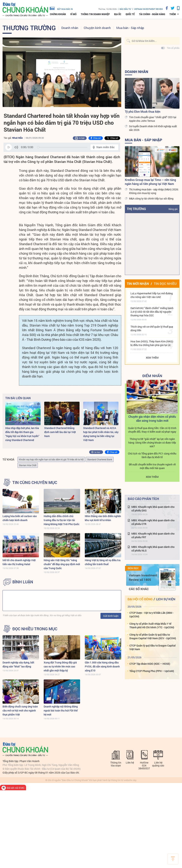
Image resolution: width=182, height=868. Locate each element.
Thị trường (136, 209)
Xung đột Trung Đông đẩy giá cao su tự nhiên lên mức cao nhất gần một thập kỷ (60, 666)
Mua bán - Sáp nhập (130, 28)
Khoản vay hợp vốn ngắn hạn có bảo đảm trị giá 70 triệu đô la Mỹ (51, 459)
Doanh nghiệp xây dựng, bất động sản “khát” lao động (18, 664)
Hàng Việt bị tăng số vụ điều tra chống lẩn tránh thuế (103, 562)
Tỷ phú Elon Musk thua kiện (143, 111)
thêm (173, 14)
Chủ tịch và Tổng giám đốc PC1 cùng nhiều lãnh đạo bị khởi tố (152, 455)
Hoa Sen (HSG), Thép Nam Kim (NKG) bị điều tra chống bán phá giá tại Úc (152, 343)
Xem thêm (152, 358)
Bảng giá (173, 209)
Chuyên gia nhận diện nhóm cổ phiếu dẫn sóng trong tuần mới (152, 419)
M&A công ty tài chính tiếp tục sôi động (151, 198)
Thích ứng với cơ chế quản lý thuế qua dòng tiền (152, 328)
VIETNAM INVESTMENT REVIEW (148, 9)
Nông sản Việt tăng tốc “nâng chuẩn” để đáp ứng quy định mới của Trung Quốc (62, 564)
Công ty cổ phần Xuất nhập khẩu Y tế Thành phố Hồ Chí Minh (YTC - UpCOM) (152, 625)
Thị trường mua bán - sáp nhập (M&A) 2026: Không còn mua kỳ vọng (154, 191)
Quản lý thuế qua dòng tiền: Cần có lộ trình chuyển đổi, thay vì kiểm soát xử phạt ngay (152, 430)
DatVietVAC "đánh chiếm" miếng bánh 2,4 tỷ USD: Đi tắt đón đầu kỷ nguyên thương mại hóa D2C (152, 312)
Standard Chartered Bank (100, 459)
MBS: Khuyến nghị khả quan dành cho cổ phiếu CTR (153, 522)
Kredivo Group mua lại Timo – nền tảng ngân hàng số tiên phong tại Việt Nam (150, 182)
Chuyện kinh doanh (97, 28)
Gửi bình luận (111, 616)
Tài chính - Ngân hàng (152, 14)
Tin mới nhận (138, 284)
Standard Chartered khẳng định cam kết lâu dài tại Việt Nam (60, 432)
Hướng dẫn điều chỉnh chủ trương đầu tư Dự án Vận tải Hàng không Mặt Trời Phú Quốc (62, 520)
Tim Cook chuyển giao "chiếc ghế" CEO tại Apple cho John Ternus (153, 119)
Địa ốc (118, 14)
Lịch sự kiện (166, 599)
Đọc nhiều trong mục (35, 629)
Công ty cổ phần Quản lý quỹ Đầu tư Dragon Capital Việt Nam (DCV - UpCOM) (153, 636)
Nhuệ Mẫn (17, 138)
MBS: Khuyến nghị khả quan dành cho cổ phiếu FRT (153, 535)
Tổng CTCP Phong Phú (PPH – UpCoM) (152, 671)
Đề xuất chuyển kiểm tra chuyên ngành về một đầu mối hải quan (152, 466)
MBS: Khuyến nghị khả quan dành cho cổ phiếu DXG (153, 509)
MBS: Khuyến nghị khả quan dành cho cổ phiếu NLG (153, 549)
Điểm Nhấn (152, 376)
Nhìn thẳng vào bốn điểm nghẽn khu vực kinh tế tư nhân (103, 518)
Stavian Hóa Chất (28, 465)
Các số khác (139, 589)
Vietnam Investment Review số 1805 (143, 577)
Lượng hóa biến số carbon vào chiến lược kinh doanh (20, 518)
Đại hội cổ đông (140, 599)
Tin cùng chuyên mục (35, 483)
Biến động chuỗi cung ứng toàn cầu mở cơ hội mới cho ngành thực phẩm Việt (20, 710)
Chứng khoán (58, 14)
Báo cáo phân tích (143, 499)
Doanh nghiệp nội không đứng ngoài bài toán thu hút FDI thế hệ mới (61, 710)
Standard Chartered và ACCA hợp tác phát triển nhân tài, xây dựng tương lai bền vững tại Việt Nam (101, 434)
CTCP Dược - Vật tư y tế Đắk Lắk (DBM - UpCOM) (152, 615)
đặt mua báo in (61, 8)
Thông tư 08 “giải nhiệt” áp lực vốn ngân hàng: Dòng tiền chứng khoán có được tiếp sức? (152, 443)
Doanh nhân (70, 28)
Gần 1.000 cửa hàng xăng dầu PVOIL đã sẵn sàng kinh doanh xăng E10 (102, 666)
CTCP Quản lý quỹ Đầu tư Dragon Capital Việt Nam (153, 647)
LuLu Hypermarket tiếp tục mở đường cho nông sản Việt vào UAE (152, 295)
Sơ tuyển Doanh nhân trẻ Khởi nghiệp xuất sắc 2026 (153, 128)
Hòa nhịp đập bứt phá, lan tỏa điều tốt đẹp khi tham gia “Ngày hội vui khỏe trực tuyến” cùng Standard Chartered (22, 434)
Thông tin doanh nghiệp (95, 14)
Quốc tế (130, 14)
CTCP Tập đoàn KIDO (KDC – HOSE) (150, 664)
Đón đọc (133, 568)
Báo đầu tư (125, 9)
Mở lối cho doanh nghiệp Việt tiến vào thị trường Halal (19, 562)
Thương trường (29, 28)
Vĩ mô (73, 14)
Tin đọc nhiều (165, 284)
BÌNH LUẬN (23, 582)
